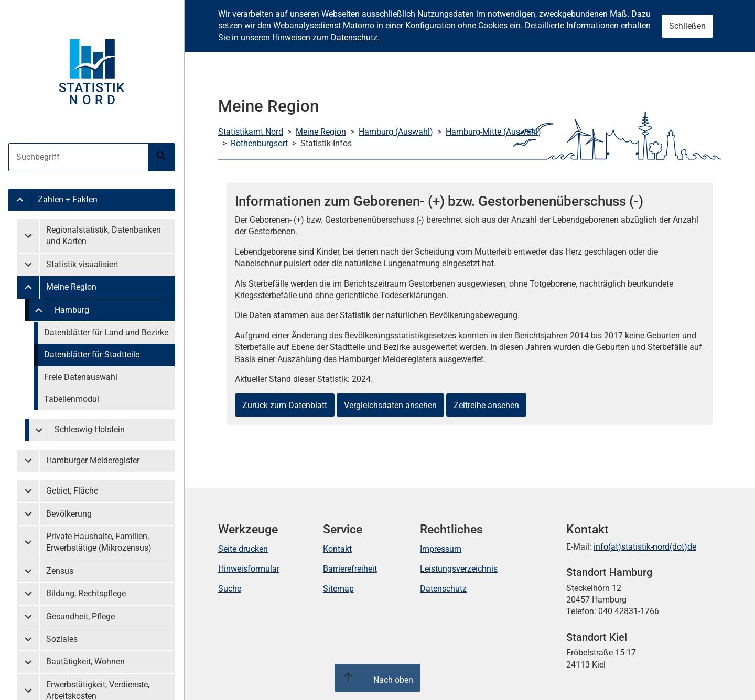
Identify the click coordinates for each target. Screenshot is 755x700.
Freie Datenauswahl (81, 377)
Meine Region (71, 287)
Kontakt (337, 549)
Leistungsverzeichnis (459, 569)
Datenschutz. (355, 37)
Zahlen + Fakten (68, 199)
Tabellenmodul (72, 399)
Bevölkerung (69, 514)
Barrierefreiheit (350, 569)
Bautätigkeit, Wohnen (85, 661)
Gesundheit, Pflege (80, 616)
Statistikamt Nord (251, 132)
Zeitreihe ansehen (486, 405)
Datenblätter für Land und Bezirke (106, 332)
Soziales (62, 639)
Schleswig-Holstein (90, 429)
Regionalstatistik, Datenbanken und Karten (104, 236)
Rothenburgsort (259, 143)
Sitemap (338, 589)
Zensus (60, 571)
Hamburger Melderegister (93, 460)
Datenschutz (443, 589)
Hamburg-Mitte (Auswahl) (493, 132)
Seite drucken (243, 549)
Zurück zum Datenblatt (285, 405)
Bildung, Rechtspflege (86, 593)
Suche (230, 589)
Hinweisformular (249, 569)
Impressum (441, 549)
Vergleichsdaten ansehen (390, 405)
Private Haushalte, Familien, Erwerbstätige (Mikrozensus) (99, 542)
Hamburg (72, 310)
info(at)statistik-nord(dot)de (645, 547)
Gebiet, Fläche (72, 491)
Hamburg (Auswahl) (396, 132)
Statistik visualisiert (82, 264)
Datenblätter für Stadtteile (92, 354)
